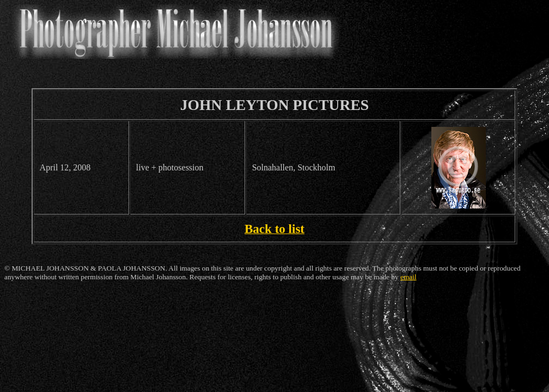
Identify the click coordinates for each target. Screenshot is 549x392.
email (408, 277)
